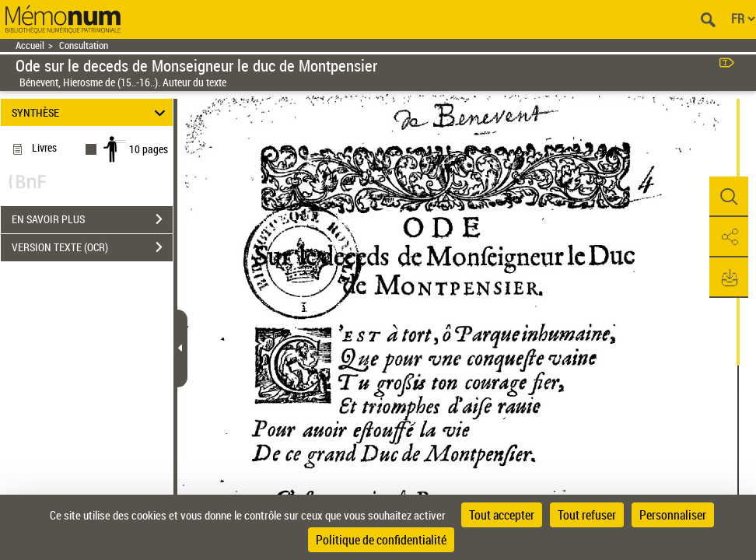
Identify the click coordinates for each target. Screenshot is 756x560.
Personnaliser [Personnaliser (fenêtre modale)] (673, 515)
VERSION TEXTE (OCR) (92, 247)
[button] (729, 197)
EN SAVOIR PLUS (92, 219)
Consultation (84, 45)
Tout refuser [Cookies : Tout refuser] (587, 515)
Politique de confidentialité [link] (381, 540)
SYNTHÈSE (91, 112)
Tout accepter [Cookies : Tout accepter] (502, 515)
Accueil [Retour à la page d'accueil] (30, 45)
